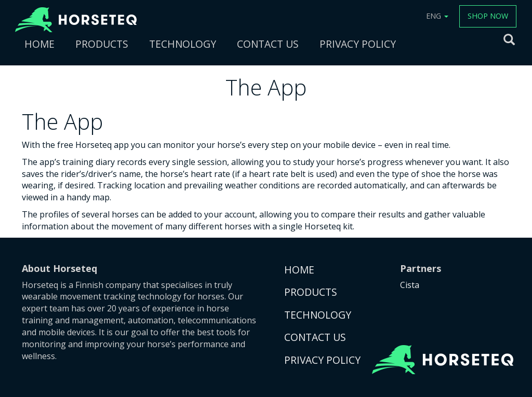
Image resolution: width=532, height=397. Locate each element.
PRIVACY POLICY (358, 44)
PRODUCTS (102, 44)
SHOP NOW (488, 16)
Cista (410, 285)
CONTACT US (268, 44)
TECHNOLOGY (183, 44)
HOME (39, 44)
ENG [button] (437, 16)
